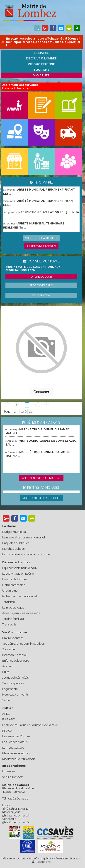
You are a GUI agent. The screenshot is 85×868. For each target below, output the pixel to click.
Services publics (13, 683)
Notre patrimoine (14, 585)
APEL (6, 714)
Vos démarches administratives (23, 644)
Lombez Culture (13, 748)
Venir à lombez (12, 777)
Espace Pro (41, 862)
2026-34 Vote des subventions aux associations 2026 (33, 269)
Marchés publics (13, 549)
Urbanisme (10, 591)
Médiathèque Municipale (19, 759)
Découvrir (41, 58)
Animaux (8, 666)
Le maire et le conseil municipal (24, 537)
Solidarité (9, 649)
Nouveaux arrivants (15, 695)
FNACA (7, 731)
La (41, 53)
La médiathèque (13, 607)
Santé (6, 700)
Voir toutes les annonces (41, 498)
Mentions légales (67, 858)
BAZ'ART (8, 719)
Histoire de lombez (15, 579)
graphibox (47, 858)
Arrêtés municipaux (41, 246)
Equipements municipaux (20, 568)
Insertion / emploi (14, 655)
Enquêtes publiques (16, 543)
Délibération (41, 295)
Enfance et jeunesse (16, 661)
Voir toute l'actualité (41, 238)
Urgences (9, 771)
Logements (10, 689)
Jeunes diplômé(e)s (15, 678)
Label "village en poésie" (18, 574)
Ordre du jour (41, 277)
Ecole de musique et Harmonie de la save (30, 725)
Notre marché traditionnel (20, 596)
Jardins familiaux (14, 619)
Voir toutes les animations (41, 478)
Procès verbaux (41, 285)
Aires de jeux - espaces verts (21, 613)
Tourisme (8, 602)
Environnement (13, 638)
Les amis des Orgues (16, 736)
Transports (9, 624)
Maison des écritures (16, 753)
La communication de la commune (26, 554)
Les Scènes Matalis (15, 742)
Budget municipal (15, 532)
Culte (6, 672)
